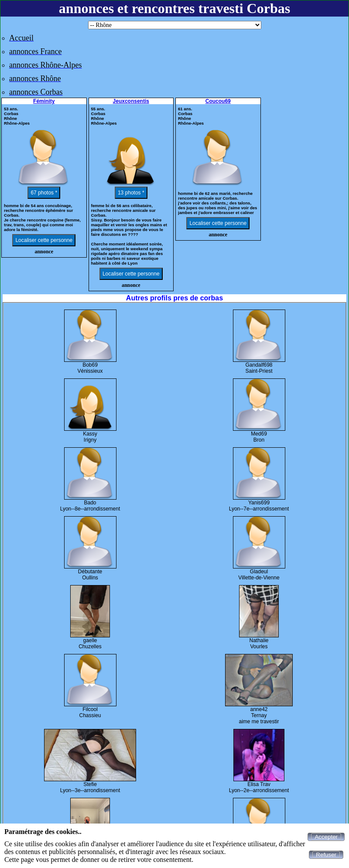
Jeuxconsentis (131, 101)
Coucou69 (218, 101)
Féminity (44, 101)
